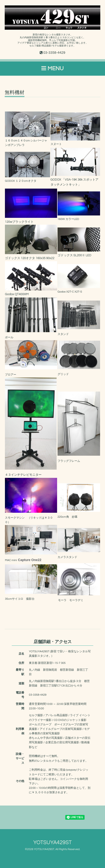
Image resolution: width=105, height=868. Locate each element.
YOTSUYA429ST (53, 843)
